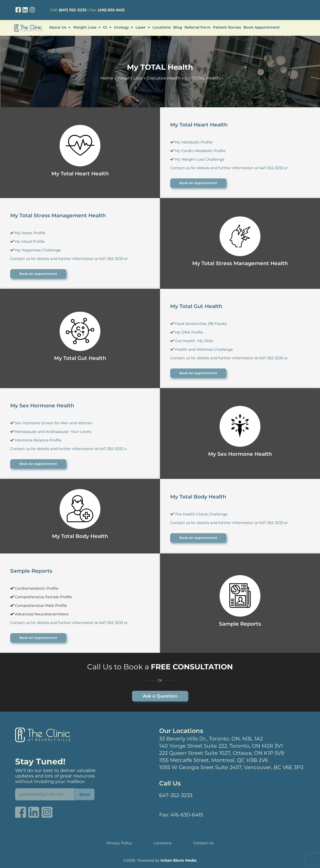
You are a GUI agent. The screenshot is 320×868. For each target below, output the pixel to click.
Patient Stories (227, 27)
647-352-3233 (176, 795)
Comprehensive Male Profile (39, 606)
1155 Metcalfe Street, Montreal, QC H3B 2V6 (213, 760)
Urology (123, 27)
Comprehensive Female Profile (41, 597)
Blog (178, 27)
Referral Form (198, 27)
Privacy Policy (119, 843)
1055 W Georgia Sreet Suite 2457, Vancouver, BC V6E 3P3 (231, 767)
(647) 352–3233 (73, 10)
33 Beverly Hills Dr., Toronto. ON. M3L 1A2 (211, 739)
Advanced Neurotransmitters (39, 614)
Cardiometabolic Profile (34, 588)
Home (107, 78)
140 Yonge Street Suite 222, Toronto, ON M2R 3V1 (221, 746)
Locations (162, 27)
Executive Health (164, 78)
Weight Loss (87, 27)
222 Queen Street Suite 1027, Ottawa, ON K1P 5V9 (222, 753)
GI (107, 27)
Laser (143, 27)
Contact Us (203, 843)
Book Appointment (262, 27)
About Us (60, 27)
